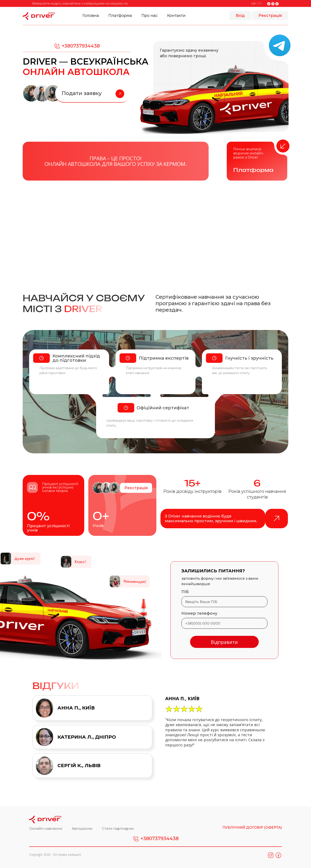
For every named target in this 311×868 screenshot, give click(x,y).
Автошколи (83, 829)
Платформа (120, 16)
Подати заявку (93, 94)
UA (253, 3)
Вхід (240, 16)
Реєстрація (270, 16)
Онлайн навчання (46, 829)
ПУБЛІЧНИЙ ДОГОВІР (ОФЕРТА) (252, 828)
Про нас (150, 16)
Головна (91, 16)
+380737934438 (77, 46)
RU (260, 3)
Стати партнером (118, 829)
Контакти (176, 16)
